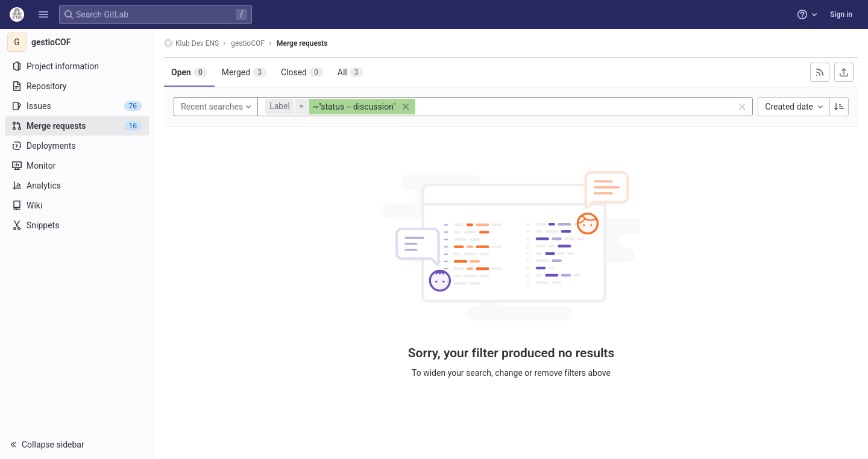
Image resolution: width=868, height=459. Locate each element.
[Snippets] (77, 225)
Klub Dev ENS (191, 43)
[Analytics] (77, 186)
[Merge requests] (77, 126)
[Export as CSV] (844, 72)
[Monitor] (77, 166)
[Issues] (77, 106)
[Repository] (77, 86)
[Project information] (77, 66)
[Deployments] (77, 146)
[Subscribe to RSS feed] (820, 72)
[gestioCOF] (77, 42)
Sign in (841, 14)
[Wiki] (77, 205)
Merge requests (302, 43)
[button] (43, 14)
